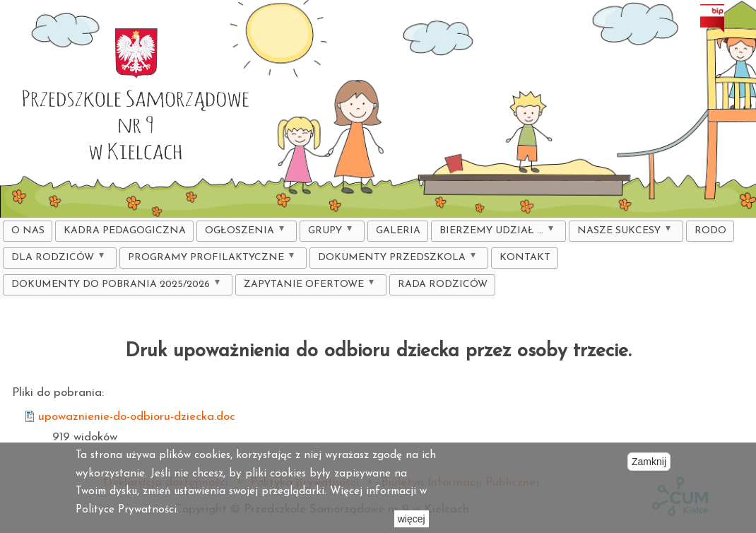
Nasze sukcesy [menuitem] (622, 233)
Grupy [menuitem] (328, 233)
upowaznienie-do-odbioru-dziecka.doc (137, 417)
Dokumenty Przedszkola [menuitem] (395, 260)
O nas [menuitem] (28, 231)
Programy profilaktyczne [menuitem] (209, 260)
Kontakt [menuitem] (525, 258)
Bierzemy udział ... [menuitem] (495, 233)
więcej (412, 519)
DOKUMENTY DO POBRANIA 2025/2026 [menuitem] (114, 287)
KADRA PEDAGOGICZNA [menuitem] (125, 231)
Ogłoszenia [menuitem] (243, 233)
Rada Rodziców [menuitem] (443, 285)
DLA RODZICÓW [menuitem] (56, 260)
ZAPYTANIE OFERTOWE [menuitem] (307, 287)
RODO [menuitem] (710, 231)
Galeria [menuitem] (398, 231)
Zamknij (649, 462)
